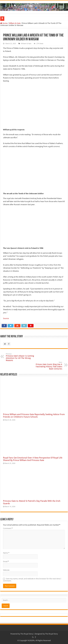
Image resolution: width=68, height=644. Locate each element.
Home (4, 23)
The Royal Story (27, 634)
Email (6, 561)
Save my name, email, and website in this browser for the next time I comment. (32, 580)
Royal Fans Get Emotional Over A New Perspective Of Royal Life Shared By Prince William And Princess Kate (33, 459)
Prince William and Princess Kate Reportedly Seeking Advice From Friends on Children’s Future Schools (34, 416)
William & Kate (15, 23)
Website (6, 570)
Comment (8, 528)
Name (6, 553)
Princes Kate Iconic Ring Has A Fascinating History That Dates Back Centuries (48, 366)
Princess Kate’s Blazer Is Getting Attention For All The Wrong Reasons (20, 357)
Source (6, 318)
